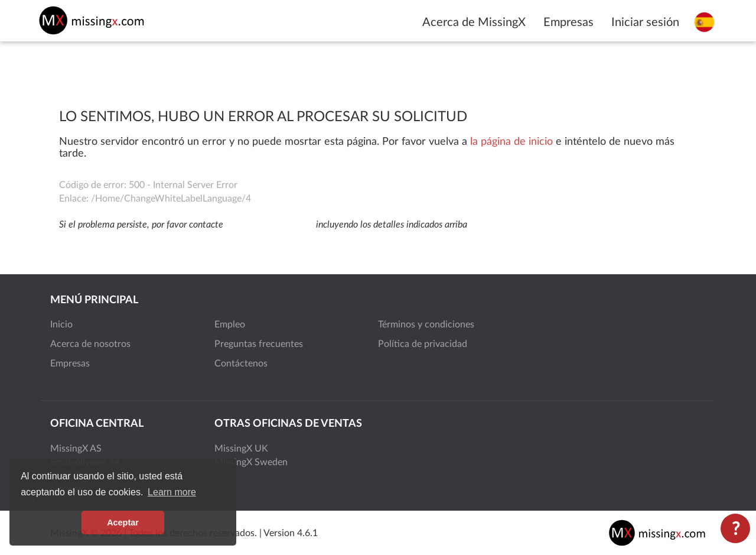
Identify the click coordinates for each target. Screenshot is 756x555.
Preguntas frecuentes (259, 344)
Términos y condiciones (426, 324)
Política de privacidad (423, 344)
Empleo (230, 324)
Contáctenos (241, 363)
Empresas (568, 22)
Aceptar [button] (123, 522)
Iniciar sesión (645, 22)
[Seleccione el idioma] (704, 22)
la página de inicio (511, 142)
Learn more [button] (172, 492)
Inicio (61, 324)
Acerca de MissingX (474, 22)
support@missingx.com (270, 225)
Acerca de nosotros (90, 344)
